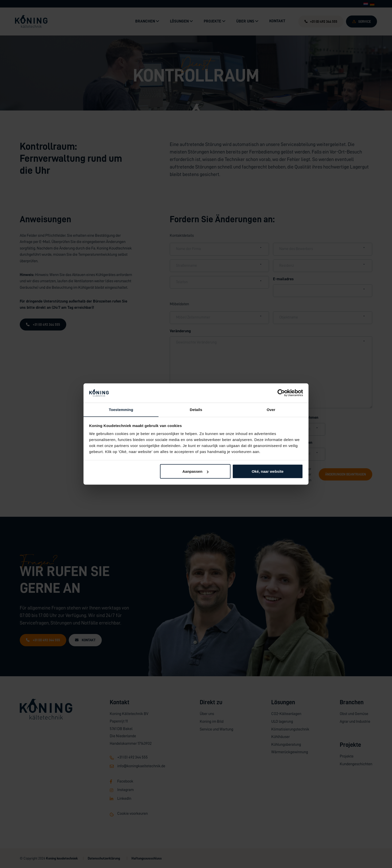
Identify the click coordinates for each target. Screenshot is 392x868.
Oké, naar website (268, 471)
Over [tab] (271, 409)
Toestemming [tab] (121, 409)
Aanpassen (195, 471)
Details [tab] (196, 409)
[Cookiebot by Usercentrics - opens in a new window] (281, 393)
